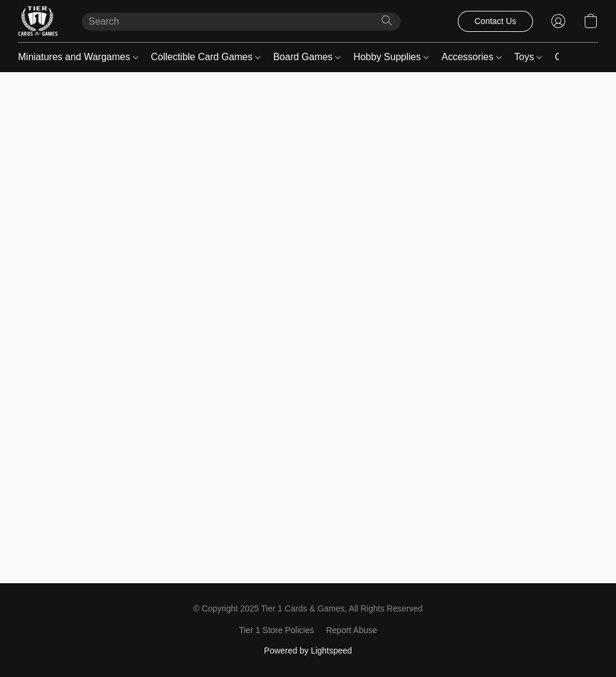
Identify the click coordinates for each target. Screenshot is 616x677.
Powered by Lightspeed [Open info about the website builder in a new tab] (308, 651)
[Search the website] (387, 20)
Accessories (472, 57)
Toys (528, 57)
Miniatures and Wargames (78, 57)
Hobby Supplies (391, 57)
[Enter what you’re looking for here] (241, 22)
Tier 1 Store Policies (276, 630)
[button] (38, 21)
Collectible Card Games (206, 57)
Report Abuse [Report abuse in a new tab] (352, 630)
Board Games (307, 57)
